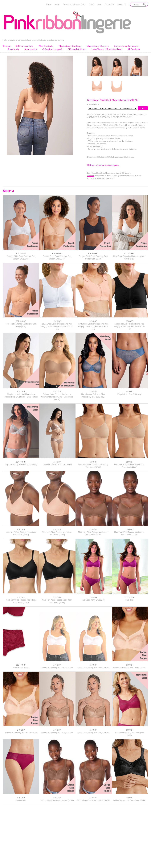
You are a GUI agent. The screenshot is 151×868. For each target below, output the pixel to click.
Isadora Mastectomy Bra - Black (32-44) (129, 800)
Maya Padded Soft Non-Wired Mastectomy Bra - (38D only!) (93, 396)
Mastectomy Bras (127, 175)
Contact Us (109, 4)
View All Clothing (112, 175)
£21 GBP (129, 392)
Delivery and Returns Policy (74, 4)
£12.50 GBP (129, 597)
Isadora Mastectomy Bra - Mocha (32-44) (57, 800)
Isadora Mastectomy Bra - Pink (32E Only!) (129, 734)
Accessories (31, 49)
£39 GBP (57, 392)
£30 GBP (129, 730)
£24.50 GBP (21, 462)
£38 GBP (21, 392)
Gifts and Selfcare (77, 49)
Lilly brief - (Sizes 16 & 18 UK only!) (57, 465)
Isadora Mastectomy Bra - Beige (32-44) (57, 733)
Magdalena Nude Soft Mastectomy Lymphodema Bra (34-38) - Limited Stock (21, 396)
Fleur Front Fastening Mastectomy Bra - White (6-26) (129, 258)
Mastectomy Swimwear (126, 46)
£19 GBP (21, 798)
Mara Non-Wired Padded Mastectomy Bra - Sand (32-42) (93, 466)
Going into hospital (52, 49)
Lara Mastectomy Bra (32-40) (93, 600)
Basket (122, 4)
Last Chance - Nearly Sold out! (107, 49)
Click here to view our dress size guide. (103, 165)
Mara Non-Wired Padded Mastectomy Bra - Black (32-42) (21, 601)
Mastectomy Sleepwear (105, 178)
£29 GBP (93, 462)
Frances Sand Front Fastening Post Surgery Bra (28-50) (57, 258)
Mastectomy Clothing (70, 46)
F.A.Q (91, 4)
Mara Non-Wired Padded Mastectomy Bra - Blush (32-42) (21, 533)
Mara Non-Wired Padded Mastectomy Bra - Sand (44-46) (129, 466)
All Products (134, 49)
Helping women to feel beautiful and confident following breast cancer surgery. (34, 40)
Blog (99, 4)
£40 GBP (57, 665)
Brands (7, 46)
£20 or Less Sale (25, 46)
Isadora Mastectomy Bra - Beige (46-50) (93, 733)
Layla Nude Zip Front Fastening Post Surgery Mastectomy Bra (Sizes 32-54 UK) (93, 327)
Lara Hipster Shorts (21, 668)
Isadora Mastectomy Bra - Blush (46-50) (21, 733)
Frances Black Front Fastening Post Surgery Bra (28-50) (93, 258)
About (57, 4)
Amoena (91, 175)
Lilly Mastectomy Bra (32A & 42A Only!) (21, 465)
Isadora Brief (21, 800)
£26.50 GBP (21, 254)
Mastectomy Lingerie (98, 46)
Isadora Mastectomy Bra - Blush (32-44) (129, 668)
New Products (46, 46)
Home (49, 4)
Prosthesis (13, 49)
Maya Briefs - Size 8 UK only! (129, 394)
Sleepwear (99, 175)
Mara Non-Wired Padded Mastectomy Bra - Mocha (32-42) (93, 533)
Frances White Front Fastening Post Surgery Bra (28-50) (21, 258)
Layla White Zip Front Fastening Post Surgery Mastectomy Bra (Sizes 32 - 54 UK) (57, 327)
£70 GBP (57, 321)
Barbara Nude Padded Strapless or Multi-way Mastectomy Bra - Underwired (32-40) (57, 397)
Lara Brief (129, 600)
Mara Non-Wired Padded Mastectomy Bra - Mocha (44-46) (129, 533)
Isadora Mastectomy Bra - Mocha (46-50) (93, 800)
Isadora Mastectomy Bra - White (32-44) (57, 668)
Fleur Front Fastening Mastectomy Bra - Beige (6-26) (21, 325)
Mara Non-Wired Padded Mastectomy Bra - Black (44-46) (57, 601)
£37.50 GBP (129, 254)
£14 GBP (57, 462)
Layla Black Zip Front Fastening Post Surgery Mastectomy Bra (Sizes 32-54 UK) (129, 327)
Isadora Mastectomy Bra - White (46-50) (93, 668)
